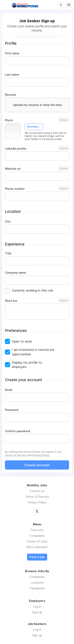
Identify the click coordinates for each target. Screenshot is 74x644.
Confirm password (17, 431)
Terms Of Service (16, 455)
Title (8, 253)
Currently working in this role (32, 290)
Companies (37, 536)
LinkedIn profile (37, 149)
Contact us (37, 491)
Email (9, 390)
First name (12, 53)
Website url (37, 169)
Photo (37, 120)
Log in (37, 606)
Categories (37, 588)
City (8, 221)
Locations (37, 582)
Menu (5, 5)
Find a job (37, 530)
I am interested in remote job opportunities (33, 352)
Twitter (37, 511)
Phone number (37, 189)
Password (12, 410)
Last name (12, 75)
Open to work (22, 341)
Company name (15, 273)
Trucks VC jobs (37, 541)
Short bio (37, 301)
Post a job (37, 557)
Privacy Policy (41, 455)
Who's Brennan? (37, 547)
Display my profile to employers (27, 365)
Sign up (37, 612)
